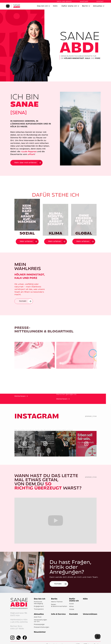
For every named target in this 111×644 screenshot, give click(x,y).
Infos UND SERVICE (64, 2)
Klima (71, 607)
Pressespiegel (39, 625)
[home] (13, 6)
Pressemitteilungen (42, 627)
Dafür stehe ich (69, 6)
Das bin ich (42, 6)
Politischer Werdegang (38, 603)
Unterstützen (90, 614)
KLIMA (55, 234)
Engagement (39, 607)
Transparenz (39, 609)
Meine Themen (57, 602)
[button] (44, 6)
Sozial (71, 604)
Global (72, 609)
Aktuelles (98, 6)
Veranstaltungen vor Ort (40, 621)
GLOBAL (84, 234)
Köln (55, 6)
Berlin (85, 6)
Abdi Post (38, 617)
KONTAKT (100, 2)
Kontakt (73, 614)
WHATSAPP (84, 2)
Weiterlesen (20, 403)
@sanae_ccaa (91, 416)
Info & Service (58, 614)
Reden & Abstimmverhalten (59, 606)
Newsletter (40, 632)
